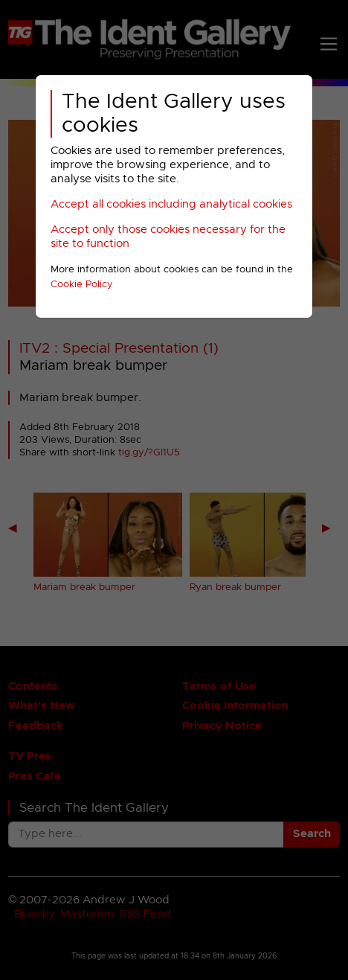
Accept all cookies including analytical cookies (171, 204)
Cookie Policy (82, 285)
